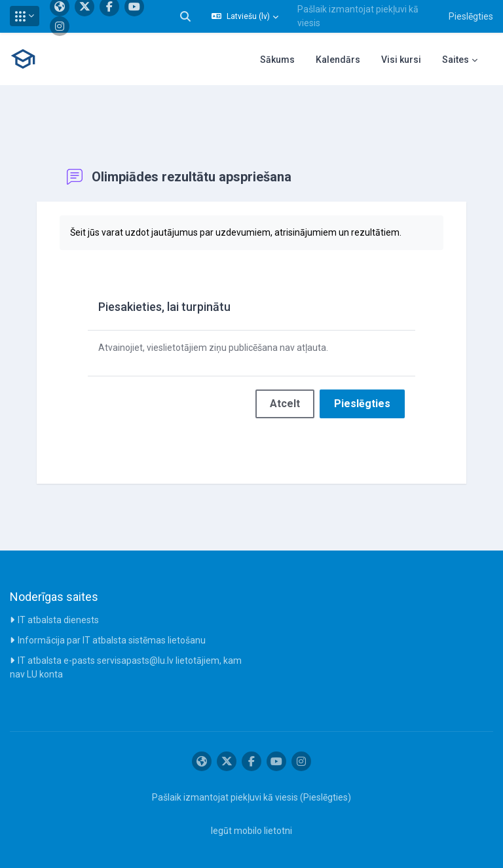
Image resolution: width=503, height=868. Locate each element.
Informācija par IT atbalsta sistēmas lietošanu (112, 640)
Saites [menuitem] (456, 60)
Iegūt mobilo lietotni (251, 831)
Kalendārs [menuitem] (338, 60)
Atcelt (285, 404)
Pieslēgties (471, 16)
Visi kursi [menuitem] (401, 60)
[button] (25, 16)
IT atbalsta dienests (58, 620)
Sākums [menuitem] (277, 60)
